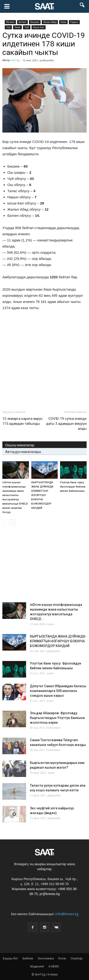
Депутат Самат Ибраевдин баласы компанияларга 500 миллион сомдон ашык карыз (58, 691)
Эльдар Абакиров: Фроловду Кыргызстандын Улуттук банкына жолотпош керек (57, 718)
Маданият (37, 966)
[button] (82, 7)
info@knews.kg (67, 914)
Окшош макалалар (20, 445)
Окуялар (77, 958)
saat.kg (15, 60)
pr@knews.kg (50, 894)
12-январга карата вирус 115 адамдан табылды (23, 421)
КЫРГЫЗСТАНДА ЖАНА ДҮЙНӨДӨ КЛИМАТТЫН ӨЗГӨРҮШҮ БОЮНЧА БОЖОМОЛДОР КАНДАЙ (42, 495)
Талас (17, 27)
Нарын (74, 22)
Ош (8, 27)
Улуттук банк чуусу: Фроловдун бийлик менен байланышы (73, 487)
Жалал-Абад (50, 22)
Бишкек (35, 22)
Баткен (22, 22)
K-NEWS (54, 966)
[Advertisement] (45, 371)
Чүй (27, 27)
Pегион (10, 22)
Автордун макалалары (23, 452)
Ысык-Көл (39, 27)
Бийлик (28, 958)
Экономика (46, 958)
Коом (63, 22)
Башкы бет (10, 958)
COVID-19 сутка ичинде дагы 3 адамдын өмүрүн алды (66, 424)
